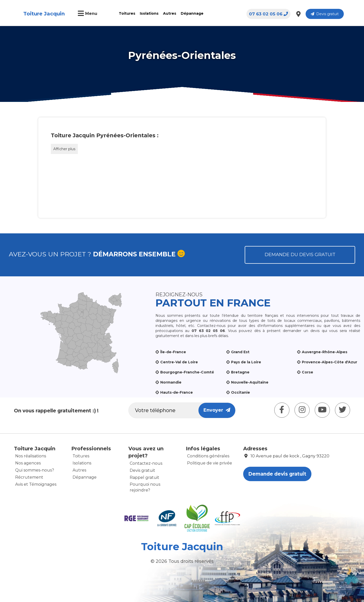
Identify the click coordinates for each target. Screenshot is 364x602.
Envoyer (217, 410)
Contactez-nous (146, 463)
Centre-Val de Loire (179, 362)
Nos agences (28, 463)
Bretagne (240, 372)
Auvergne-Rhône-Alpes (325, 352)
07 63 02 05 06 (268, 14)
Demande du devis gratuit (300, 255)
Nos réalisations (31, 456)
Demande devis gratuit (277, 474)
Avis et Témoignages (36, 484)
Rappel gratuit (144, 477)
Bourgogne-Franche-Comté (187, 372)
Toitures (127, 13)
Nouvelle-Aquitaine (250, 382)
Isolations (149, 13)
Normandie (171, 382)
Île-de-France (173, 352)
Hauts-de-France (177, 392)
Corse (308, 372)
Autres (170, 13)
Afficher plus (64, 149)
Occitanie (241, 392)
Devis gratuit (325, 14)
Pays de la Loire (246, 362)
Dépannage (192, 13)
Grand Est (240, 352)
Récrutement (29, 477)
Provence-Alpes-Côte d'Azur (329, 362)
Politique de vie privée (210, 463)
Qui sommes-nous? (35, 470)
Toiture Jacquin (44, 14)
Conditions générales (208, 456)
